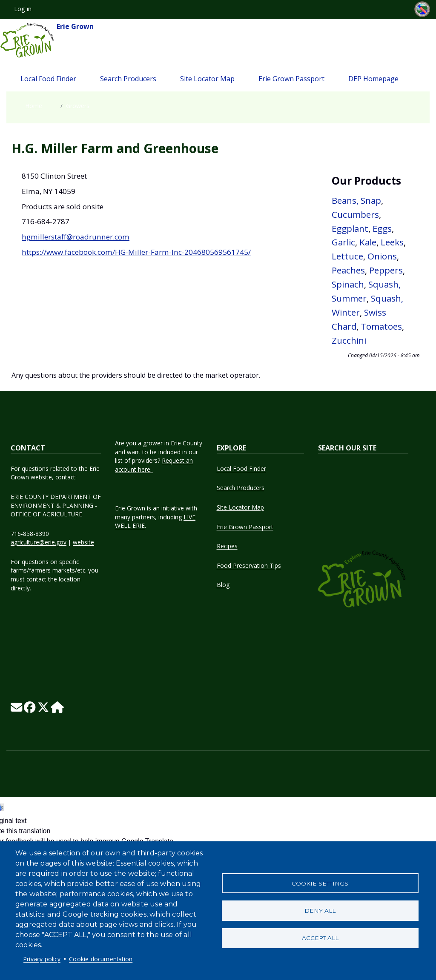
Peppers (386, 270)
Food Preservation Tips (249, 565)
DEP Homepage (373, 79)
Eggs (382, 228)
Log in (23, 9)
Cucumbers (355, 214)
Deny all (320, 911)
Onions (382, 256)
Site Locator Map (207, 79)
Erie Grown (47, 40)
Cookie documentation (101, 959)
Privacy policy (42, 959)
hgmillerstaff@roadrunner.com (76, 237)
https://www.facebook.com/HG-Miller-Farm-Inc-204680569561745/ (136, 252)
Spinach (348, 284)
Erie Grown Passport (291, 79)
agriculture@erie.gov (39, 542)
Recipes (227, 546)
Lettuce (347, 256)
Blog (223, 585)
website (83, 542)
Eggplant (350, 228)
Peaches (348, 270)
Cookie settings (320, 883)
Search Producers (128, 79)
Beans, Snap (356, 200)
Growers (78, 106)
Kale (368, 242)
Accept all (320, 938)
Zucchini (349, 340)
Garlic (343, 242)
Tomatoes (381, 326)
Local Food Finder (48, 79)
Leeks (392, 242)
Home (34, 106)
